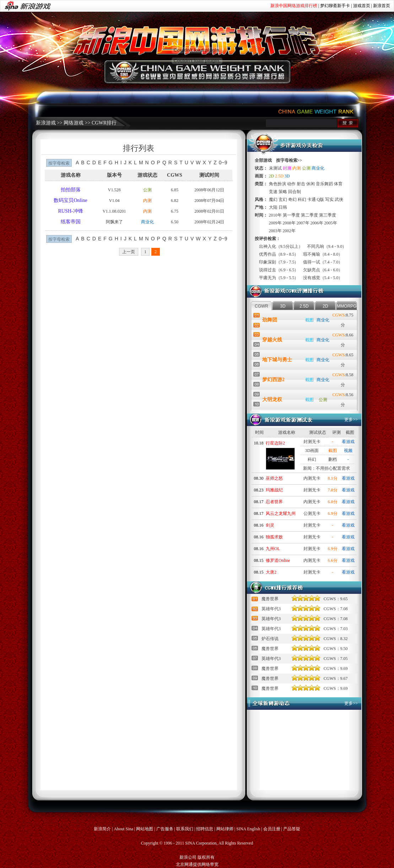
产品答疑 (292, 829)
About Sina (123, 829)
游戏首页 (362, 6)
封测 (287, 168)
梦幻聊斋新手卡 (335, 6)
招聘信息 (205, 829)
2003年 (275, 231)
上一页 (129, 252)
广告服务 (165, 829)
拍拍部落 (71, 190)
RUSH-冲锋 (71, 211)
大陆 (273, 207)
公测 (147, 190)
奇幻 (292, 199)
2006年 (317, 223)
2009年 (275, 223)
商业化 (147, 222)
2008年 (289, 223)
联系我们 (185, 829)
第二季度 (309, 215)
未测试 (275, 168)
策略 (283, 192)
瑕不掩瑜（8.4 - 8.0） (323, 254)
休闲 (311, 184)
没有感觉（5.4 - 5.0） (323, 278)
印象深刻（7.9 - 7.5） (279, 262)
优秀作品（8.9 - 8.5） (279, 254)
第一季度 (291, 215)
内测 (147, 201)
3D (287, 176)
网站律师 (225, 829)
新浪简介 (102, 829)
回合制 (295, 192)
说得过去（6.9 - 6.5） (279, 270)
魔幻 (273, 199)
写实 (329, 199)
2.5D (279, 176)
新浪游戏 (46, 123)
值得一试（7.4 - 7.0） (323, 262)
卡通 (312, 199)
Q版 (321, 199)
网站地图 (145, 829)
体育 (338, 184)
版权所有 (206, 857)
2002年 (289, 231)
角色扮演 (277, 184)
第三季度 (328, 215)
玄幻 (283, 199)
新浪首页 (382, 6)
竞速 (273, 192)
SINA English (248, 829)
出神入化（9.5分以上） (281, 246)
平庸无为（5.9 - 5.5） (279, 278)
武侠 (339, 199)
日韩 (283, 207)
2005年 (331, 223)
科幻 (302, 199)
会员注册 (272, 829)
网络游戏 (74, 123)
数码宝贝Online (70, 200)
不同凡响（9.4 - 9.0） (327, 246)
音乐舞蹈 (324, 184)
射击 (301, 184)
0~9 (223, 163)
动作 (291, 184)
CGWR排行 (104, 123)
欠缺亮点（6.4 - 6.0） (323, 270)
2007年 (303, 223)
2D (272, 176)
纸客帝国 (71, 222)
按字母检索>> (289, 160)
